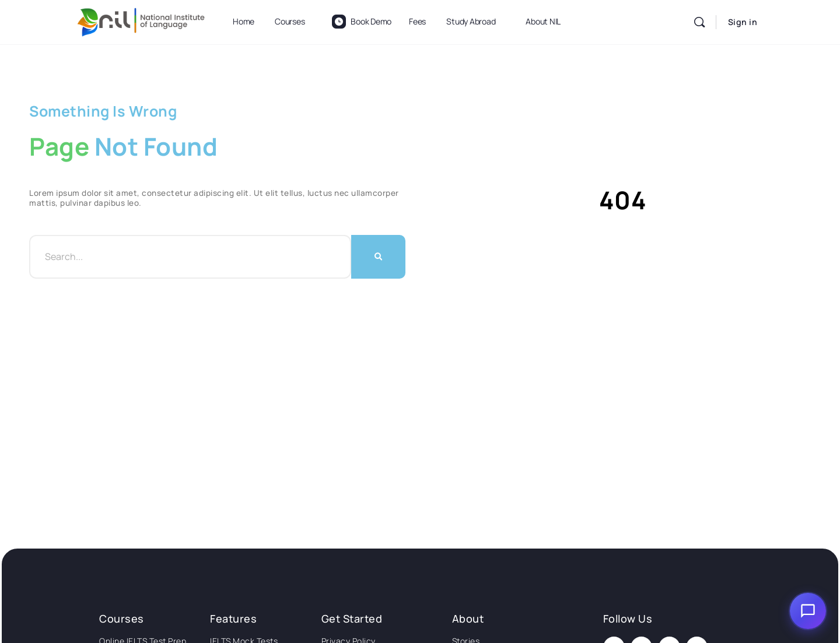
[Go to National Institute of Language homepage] (141, 20)
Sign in (743, 22)
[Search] (699, 22)
